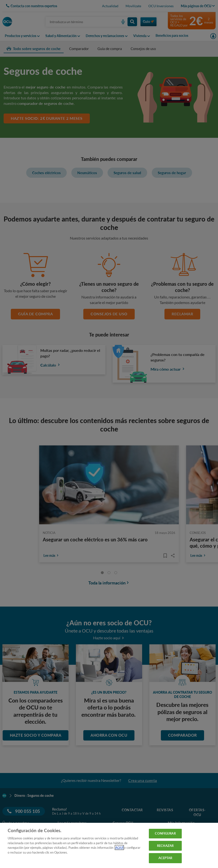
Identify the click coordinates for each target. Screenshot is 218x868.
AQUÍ (119, 848)
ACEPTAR (165, 858)
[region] (109, 845)
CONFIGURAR (165, 833)
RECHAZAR (165, 846)
